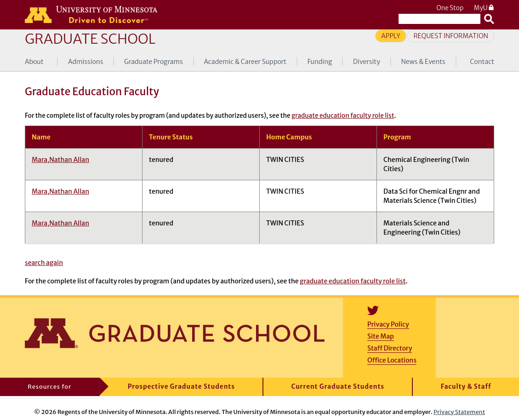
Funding (320, 62)
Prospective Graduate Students (181, 387)
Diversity (367, 62)
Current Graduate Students (338, 387)
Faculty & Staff (466, 387)
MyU (484, 8)
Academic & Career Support (245, 62)
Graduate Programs (154, 62)
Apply (391, 36)
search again (44, 263)
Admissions (86, 62)
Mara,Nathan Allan (60, 160)
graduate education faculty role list (343, 116)
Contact (482, 62)
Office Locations (392, 360)
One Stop (450, 8)
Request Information (451, 36)
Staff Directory (390, 348)
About (34, 62)
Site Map (381, 336)
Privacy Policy (388, 324)
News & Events (423, 62)
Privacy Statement (459, 412)
